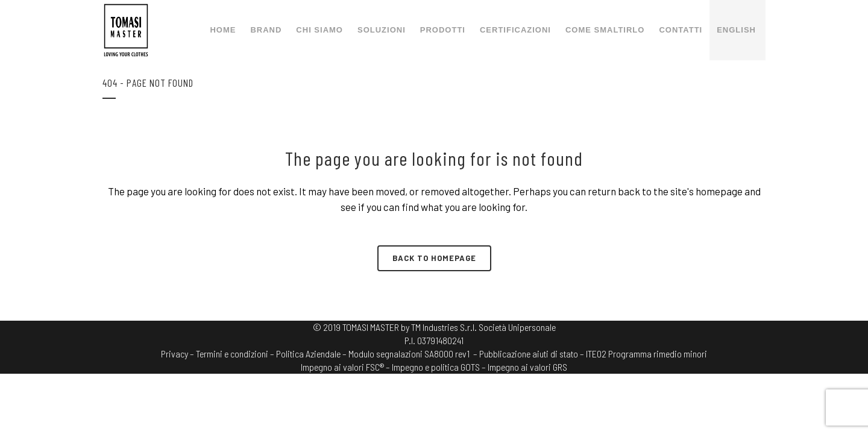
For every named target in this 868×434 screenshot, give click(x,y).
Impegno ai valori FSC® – (346, 367)
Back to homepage (434, 258)
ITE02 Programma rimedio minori (646, 354)
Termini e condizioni (232, 354)
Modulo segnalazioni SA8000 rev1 (409, 354)
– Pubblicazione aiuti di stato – (529, 354)
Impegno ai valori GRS (527, 367)
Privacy (175, 354)
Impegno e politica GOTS (436, 367)
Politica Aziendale (308, 354)
